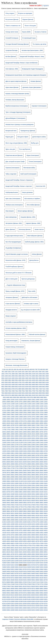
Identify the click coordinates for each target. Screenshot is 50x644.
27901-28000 (35, 468)
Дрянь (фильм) (10, 229)
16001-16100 (6, 423)
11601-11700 (6, 406)
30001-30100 (27, 477)
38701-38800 (19, 511)
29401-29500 (23, 475)
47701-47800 (35, 546)
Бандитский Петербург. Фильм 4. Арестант (19, 186)
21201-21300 (27, 442)
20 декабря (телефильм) (13, 248)
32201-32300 (27, 485)
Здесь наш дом (10, 149)
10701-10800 (23, 402)
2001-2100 (32, 374)
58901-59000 (6, 591)
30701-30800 (39, 479)
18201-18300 (6, 432)
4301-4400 (45, 380)
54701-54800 (23, 573)
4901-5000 (39, 382)
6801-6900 (25, 389)
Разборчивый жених (12, 192)
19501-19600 (23, 436)
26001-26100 (14, 462)
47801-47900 (44, 546)
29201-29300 (6, 475)
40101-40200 (44, 516)
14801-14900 (44, 417)
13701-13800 (44, 412)
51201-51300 (6, 561)
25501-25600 (19, 460)
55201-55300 (19, 576)
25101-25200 (31, 458)
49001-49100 (6, 552)
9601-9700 (27, 397)
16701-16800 (19, 425)
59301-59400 (39, 591)
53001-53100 (19, 567)
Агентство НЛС (41, 186)
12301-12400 (19, 408)
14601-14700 (27, 417)
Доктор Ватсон (34, 260)
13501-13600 (27, 412)
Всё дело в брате (23, 137)
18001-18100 (35, 430)
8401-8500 (39, 393)
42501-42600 (14, 526)
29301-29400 (14, 475)
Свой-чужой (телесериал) (28, 174)
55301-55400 (27, 576)
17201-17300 (14, 428)
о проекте (46, 6)
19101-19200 (35, 434)
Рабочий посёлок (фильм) (37, 334)
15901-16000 (44, 421)
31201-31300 (35, 481)
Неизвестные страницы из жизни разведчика (19, 125)
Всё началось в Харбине (32, 199)
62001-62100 (35, 601)
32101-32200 (19, 485)
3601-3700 (45, 378)
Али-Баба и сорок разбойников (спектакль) (19, 322)
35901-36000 (14, 501)
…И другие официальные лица (15, 285)
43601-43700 (14, 531)
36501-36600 (19, 503)
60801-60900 (27, 597)
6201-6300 (32, 387)
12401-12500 (27, 408)
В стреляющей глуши (29, 38)
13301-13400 (11, 412)
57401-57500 (19, 584)
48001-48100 (14, 548)
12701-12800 (6, 410)
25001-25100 (23, 458)
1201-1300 (25, 372)
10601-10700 (14, 402)
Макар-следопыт (11, 316)
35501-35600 (27, 498)
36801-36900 (44, 503)
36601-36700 (27, 503)
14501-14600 (19, 417)
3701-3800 (5, 380)
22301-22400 (27, 447)
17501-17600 (39, 428)
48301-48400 (39, 548)
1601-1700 (5, 374)
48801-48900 (35, 550)
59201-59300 (31, 591)
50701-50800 (11, 559)
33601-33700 (6, 492)
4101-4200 (32, 380)
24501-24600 (27, 455)
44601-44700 (6, 535)
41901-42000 (11, 524)
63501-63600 (23, 608)
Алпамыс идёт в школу (31, 304)
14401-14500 (11, 417)
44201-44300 (19, 533)
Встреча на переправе (25, 13)
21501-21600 (6, 445)
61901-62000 (27, 601)
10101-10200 (19, 400)
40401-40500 (23, 518)
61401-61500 (31, 599)
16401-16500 (39, 423)
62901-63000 (19, 606)
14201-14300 (39, 415)
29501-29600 (31, 475)
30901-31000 (11, 481)
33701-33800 (14, 492)
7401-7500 (18, 391)
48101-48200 (23, 548)
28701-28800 (11, 473)
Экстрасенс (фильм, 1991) (14, 223)
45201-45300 (11, 537)
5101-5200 (5, 385)
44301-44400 (27, 533)
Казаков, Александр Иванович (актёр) (17, 94)
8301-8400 (32, 393)
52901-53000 (11, 567)
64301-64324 (44, 610)
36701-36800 (35, 503)
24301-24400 (11, 455)
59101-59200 (23, 591)
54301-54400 (35, 571)
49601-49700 (11, 554)
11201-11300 (19, 404)
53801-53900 (39, 569)
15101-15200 (23, 419)
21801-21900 (31, 445)
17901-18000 (27, 430)
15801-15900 (35, 421)
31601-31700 (23, 483)
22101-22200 (11, 447)
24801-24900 (6, 458)
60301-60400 (31, 595)
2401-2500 (11, 376)
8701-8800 (11, 395)
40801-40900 (11, 520)
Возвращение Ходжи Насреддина (33, 69)
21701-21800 (23, 445)
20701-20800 (31, 440)
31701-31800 (31, 483)
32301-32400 (35, 485)
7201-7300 (5, 391)
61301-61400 (23, 599)
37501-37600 (11, 507)
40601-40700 (39, 518)
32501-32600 (6, 488)
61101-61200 (6, 599)
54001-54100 (11, 571)
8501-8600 (45, 393)
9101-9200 (39, 395)
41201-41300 (44, 520)
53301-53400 (44, 567)
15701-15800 (27, 421)
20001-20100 (19, 438)
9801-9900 (40, 397)
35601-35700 (35, 498)
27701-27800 (19, 468)
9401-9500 (13, 397)
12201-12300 (11, 408)
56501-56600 (35, 580)
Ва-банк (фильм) (11, 56)
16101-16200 (14, 423)
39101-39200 (6, 513)
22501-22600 (44, 447)
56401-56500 (27, 580)
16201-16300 (23, 423)
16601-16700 (11, 425)
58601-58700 (27, 589)
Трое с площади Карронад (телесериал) (18, 112)
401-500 (24, 369)
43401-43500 (44, 528)
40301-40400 (14, 518)
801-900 (45, 369)
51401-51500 (23, 561)
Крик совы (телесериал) (13, 199)
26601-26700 (19, 464)
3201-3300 (18, 378)
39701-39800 (11, 516)
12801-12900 (14, 410)
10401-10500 (44, 400)
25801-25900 (44, 460)
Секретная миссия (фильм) (14, 155)
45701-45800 (6, 539)
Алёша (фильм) (37, 254)
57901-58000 (14, 586)
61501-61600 (39, 599)
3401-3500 (32, 378)
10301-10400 (35, 400)
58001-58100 (23, 586)
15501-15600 (11, 421)
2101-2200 (39, 374)
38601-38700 (11, 511)
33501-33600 (44, 490)
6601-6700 (11, 389)
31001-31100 (19, 481)
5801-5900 (5, 387)
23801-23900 (14, 453)
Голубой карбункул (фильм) (14, 267)
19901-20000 (11, 438)
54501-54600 (6, 573)
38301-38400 (31, 509)
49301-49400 (31, 552)
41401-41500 (14, 522)
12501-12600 (35, 408)
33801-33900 (23, 492)
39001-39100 (44, 511)
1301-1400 (31, 372)
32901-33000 (39, 488)
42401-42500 (6, 526)
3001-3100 (5, 378)
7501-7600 (25, 391)
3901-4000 (18, 380)
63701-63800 (39, 608)
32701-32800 (23, 488)
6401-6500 (45, 387)
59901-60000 (44, 593)
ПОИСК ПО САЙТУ (36, 6)
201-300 (14, 369)
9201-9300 (45, 395)
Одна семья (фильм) (12, 87)
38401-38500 (39, 509)
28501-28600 (39, 470)
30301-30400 (6, 479)
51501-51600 (31, 561)
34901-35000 (23, 496)
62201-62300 (6, 604)
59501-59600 (11, 593)
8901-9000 (25, 395)
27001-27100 (6, 466)
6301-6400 (39, 387)
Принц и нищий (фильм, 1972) (15, 291)
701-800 (40, 369)
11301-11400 (27, 404)
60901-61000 (35, 597)
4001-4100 (25, 380)
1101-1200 (18, 372)
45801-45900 (14, 539)
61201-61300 (14, 599)
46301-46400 (11, 541)
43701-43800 (23, 531)
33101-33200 (11, 490)
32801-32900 (31, 488)
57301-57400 (11, 584)
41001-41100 (27, 520)
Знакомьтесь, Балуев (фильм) (31, 341)
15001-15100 (14, 419)
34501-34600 (35, 494)
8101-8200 (18, 393)
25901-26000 (6, 462)
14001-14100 (23, 415)
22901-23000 (31, 449)
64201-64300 (35, 610)
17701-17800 (11, 430)
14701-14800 (35, 417)
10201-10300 (27, 400)
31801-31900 (39, 483)
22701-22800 (14, 449)
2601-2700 (25, 376)
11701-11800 (14, 406)
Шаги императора (11, 217)
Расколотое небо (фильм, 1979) (15, 260)
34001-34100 (39, 492)
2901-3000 (45, 376)
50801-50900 (19, 559)
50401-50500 (31, 556)
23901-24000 (23, 453)
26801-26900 (35, 464)
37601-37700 (19, 507)
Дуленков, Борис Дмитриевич (32, 87)
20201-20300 (35, 438)
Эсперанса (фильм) (12, 297)
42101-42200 (27, 524)
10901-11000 (39, 402)
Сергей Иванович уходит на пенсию (17, 254)
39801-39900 (19, 516)
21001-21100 (11, 442)
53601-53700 (23, 569)
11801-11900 (23, 406)
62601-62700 (39, 604)
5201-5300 (11, 385)
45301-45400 (19, 537)
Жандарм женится (11, 310)
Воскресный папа (11, 131)
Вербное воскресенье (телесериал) (17, 106)
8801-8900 (18, 395)
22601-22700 (6, 449)
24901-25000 (14, 458)
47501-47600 (19, 546)
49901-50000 (35, 554)
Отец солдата (10, 13)
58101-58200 (31, 586)
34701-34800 (6, 496)
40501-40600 (31, 518)
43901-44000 (39, 531)
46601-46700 (35, 541)
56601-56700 (44, 580)
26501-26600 (11, 464)
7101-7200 (45, 389)
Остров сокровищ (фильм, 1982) (16, 328)
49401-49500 (39, 552)
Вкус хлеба (32, 291)
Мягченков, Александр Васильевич (16, 365)
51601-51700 (39, 561)
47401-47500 (11, 546)
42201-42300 (35, 524)
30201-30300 (44, 477)
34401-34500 (27, 494)
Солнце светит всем (12, 32)
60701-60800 (19, 597)
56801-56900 (14, 582)
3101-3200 (11, 378)
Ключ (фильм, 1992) (12, 69)
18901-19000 (19, 434)
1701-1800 (11, 374)
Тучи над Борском (25, 149)
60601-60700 (11, 597)
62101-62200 (44, 601)
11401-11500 (35, 404)
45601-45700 (44, 537)
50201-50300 (14, 556)
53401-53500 (6, 569)
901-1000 (5, 372)
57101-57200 (39, 582)
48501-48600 (11, 550)
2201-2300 (45, 374)
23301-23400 (19, 451)
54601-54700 (14, 573)
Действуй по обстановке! (30, 297)
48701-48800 (27, 550)
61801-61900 (19, 601)
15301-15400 (39, 419)
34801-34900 (14, 496)
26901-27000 (44, 464)
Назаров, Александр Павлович (15, 359)
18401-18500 (23, 432)
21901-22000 (39, 445)
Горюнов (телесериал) (12, 168)
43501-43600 (6, 531)
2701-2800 (32, 376)
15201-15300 (31, 419)
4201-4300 (39, 380)
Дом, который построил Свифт (15, 162)
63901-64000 (11, 610)
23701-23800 (6, 453)
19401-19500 (14, 436)
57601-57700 (35, 584)
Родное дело (9, 137)
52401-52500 (14, 565)
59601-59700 (19, 593)
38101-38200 (14, 509)
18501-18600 (31, 432)
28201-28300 (14, 470)
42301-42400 (44, 524)
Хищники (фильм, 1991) (28, 217)
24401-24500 (19, 455)
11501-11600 (44, 404)
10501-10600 (6, 402)
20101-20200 (27, 438)
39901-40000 (27, 516)
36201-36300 (39, 501)
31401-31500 (6, 483)
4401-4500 (5, 382)
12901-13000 (23, 410)
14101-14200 (31, 415)
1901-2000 (25, 374)
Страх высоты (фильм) (13, 304)
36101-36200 (31, 501)
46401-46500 (19, 541)
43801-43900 (31, 531)
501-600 (30, 369)
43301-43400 (35, 528)
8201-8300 (25, 393)
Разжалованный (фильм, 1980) (15, 334)
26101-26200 (23, 462)
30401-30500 (14, 479)
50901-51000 (27, 559)
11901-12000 (31, 406)
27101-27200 (14, 466)
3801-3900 (11, 380)
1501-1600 (45, 372)
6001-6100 (18, 387)
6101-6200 (25, 387)
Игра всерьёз (10, 211)
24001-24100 (31, 453)
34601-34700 (44, 494)
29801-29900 (11, 477)
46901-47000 (14, 543)
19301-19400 (6, 436)
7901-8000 (5, 393)
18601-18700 (39, 432)
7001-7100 (39, 389)
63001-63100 (27, 606)
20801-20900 (39, 440)
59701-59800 (27, 593)
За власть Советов (40, 32)
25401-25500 (11, 460)
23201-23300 (11, 451)
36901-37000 (6, 505)
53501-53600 (14, 569)
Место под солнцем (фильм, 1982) (16, 143)
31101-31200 (27, 481)
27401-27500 (39, 466)
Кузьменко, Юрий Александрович (16, 353)
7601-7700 (32, 391)
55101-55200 (11, 576)
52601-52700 (31, 565)
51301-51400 (14, 561)
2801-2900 (39, 376)
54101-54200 (19, 571)
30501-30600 (23, 479)
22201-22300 (19, 447)
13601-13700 (35, 412)
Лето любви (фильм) (33, 205)
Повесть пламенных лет (13, 26)
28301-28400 (23, 470)
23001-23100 (39, 449)
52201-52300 (44, 563)
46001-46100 (31, 539)
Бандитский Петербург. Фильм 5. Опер (32, 56)
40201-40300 (6, 518)
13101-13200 (39, 410)
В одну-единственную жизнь (14, 236)
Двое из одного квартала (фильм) (16, 81)
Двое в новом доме (11, 279)
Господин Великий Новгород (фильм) (17, 44)
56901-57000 (23, 582)
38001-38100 (6, 509)
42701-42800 (31, 526)
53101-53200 (27, 567)
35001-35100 (31, 496)
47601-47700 (27, 546)
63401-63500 (14, 608)
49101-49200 (14, 552)
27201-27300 (23, 466)
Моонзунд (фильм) (25, 229)
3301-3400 (25, 378)
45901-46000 (23, 539)
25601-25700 (27, 460)
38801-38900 (27, 511)
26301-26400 (39, 462)
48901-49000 (44, 550)
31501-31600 (14, 483)
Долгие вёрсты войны (39, 137)
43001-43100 (11, 528)
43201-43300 (27, 528)
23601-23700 (44, 451)
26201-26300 (31, 462)
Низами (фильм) (36, 81)
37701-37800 (27, 507)
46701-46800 (44, 541)
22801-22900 (23, 449)
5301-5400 (18, 385)
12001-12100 (39, 406)
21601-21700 (14, 445)
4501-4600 (11, 382)
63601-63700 (31, 608)
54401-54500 (44, 571)
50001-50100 (44, 554)
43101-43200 (19, 528)
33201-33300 (19, 490)
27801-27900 (27, 468)
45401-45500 (27, 537)
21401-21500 (44, 442)
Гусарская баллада (11, 50)
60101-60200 (14, 595)
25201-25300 (39, 458)
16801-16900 (27, 425)
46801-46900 (6, 543)
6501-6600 (5, 389)
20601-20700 (23, 440)
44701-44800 (14, 535)
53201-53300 (35, 567)
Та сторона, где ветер (39, 44)
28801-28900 (19, 473)
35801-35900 (6, 501)
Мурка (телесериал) (33, 155)
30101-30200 (35, 477)
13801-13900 (6, 415)
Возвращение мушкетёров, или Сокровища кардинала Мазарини (26, 75)
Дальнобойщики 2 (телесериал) (15, 118)
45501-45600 (35, 537)
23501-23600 (35, 451)
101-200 (8, 369)
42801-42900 (39, 526)
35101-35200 (39, 496)
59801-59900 (35, 593)
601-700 (35, 369)
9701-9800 (33, 397)
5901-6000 (11, 387)
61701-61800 (11, 601)
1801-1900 (18, 374)
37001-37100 (14, 505)
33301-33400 (27, 490)
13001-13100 (31, 410)
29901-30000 (19, 477)
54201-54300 (27, 571)
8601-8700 (5, 395)
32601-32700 (14, 488)
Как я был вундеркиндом (13, 242)
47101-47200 (31, 543)
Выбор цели (35, 143)
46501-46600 (27, 541)
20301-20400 (44, 438)
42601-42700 (23, 526)
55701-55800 (14, 578)
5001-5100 (45, 382)
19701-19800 (39, 436)
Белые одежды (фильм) (25, 211)
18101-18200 (44, 430)
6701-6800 (18, 389)
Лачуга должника (27, 192)
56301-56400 (19, 580)
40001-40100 (35, 516)
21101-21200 (19, 442)
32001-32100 (11, 485)
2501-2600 (18, 376)
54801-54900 (31, 573)
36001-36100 (23, 501)
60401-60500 (39, 595)
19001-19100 (27, 434)
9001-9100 (32, 395)
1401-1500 (38, 372)
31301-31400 (44, 481)
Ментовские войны (29, 168)
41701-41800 (39, 522)
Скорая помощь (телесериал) (15, 347)
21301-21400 (35, 442)
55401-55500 (35, 576)
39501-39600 (39, 513)
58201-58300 (39, 586)
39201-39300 (14, 513)
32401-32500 (44, 485)
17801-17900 (19, 430)
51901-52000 (19, 563)
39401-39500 (31, 513)
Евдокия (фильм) (28, 19)
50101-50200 (6, 556)
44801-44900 (23, 535)
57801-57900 (6, 586)
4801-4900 (32, 382)
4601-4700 (18, 382)
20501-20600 (14, 440)
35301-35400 (11, 498)
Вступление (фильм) (12, 19)
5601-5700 (39, 385)
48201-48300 (31, 548)
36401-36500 (11, 503)
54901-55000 (39, 573)
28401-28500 (31, 470)
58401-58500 (11, 589)
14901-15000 (6, 419)
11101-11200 (11, 404)
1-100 (4, 369)
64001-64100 (19, 610)
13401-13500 (19, 412)
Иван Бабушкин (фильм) (35, 236)
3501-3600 (39, 378)
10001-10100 (11, 400)
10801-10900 (31, 402)
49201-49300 (23, 552)
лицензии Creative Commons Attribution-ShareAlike (18, 619)
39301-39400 (23, 513)
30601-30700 (31, 479)
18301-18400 (14, 432)
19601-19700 (31, 436)
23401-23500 (27, 451)
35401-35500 (19, 498)
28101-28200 (6, 470)
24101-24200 (39, 453)
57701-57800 (44, 584)
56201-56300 (11, 580)
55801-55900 (23, 578)
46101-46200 (39, 539)
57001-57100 (31, 582)
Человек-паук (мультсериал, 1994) (32, 50)
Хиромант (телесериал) (39, 106)
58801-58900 (44, 589)
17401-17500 (31, 428)
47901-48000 (6, 548)
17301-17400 (23, 428)
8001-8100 (11, 393)
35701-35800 (44, 498)
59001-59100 (14, 591)
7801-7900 (45, 391)
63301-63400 (6, 608)
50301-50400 (23, 556)
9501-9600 (20, 397)
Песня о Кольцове (30, 26)
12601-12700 (44, 408)
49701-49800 (19, 554)
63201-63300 (44, 606)
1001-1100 (11, 372)
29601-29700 (39, 475)
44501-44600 (44, 533)
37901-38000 (44, 507)
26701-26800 (27, 464)
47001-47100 (23, 543)
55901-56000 (31, 578)
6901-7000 (32, 389)
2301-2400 (5, 376)
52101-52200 (35, 563)
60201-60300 (23, 595)
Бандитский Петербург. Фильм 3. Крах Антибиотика (21, 63)
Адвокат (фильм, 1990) (33, 223)
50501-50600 (39, 556)
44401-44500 (35, 533)
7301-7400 (11, 391)
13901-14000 (14, 415)
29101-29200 (44, 473)
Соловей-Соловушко (12, 38)
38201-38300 (23, 509)
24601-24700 (35, 455)
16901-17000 (35, 425)
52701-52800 (39, 565)
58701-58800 (35, 589)
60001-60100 (6, 595)
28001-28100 (44, 468)
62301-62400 (14, 604)
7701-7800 (39, 391)
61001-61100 (44, 597)
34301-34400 (19, 494)
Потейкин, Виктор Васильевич (15, 100)
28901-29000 (27, 473)
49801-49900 (27, 554)
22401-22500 (35, 447)
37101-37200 (23, 505)
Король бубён (26, 32)
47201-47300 (39, 543)
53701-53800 (31, 569)
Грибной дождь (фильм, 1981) (34, 242)
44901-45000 (31, 535)
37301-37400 (39, 505)
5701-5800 (45, 385)
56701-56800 (6, 582)
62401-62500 (23, 604)
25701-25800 (35, 460)
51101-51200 (44, 559)
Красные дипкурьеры (28, 279)
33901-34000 (31, 492)
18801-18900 (11, 434)
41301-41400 (6, 522)
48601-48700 (19, 550)
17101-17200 (6, 428)
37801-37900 (35, 507)
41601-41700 (31, 522)
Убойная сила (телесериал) (14, 205)
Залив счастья (39, 229)
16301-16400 (31, 423)
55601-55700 (6, 578)
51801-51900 (11, 563)
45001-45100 (39, 535)
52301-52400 (6, 565)
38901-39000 (35, 511)
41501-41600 (23, 522)
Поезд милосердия (11, 341)
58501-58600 (19, 589)
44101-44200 (11, 533)
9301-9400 (6, 397)
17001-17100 (44, 425)
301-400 (19, 369)
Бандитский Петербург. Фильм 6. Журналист (19, 180)
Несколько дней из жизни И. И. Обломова (18, 273)
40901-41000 (19, 520)
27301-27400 (31, 466)
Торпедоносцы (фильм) (28, 131)
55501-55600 (44, 576)
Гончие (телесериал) (35, 162)
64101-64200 (27, 610)
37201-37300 (31, 505)
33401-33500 (35, 490)
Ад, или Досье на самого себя (30, 310)
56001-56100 (39, 578)
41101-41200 (35, 520)
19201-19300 (44, 434)
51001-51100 (35, 559)
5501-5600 (32, 385)
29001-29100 (35, 473)
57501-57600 (27, 584)
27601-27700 (11, 468)
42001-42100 (19, 524)
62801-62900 (11, 606)
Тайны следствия (11, 174)
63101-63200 (35, 606)
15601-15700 (19, 421)
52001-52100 (27, 563)
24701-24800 (44, 455)
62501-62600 (31, 604)
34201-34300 (11, 494)
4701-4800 (25, 382)
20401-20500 (6, 440)
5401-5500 (25, 385)
